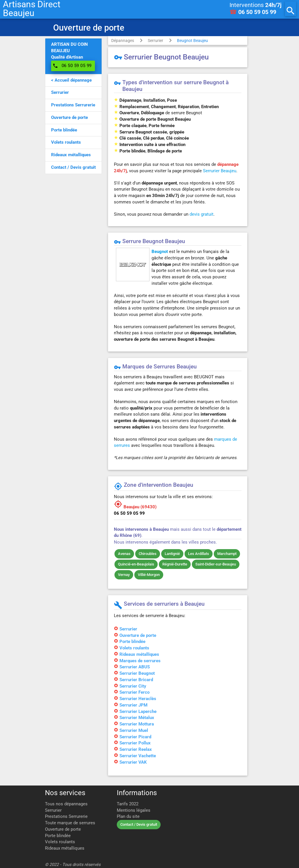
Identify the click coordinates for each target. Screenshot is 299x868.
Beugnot (160, 252)
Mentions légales (134, 810)
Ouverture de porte (63, 829)
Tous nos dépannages (66, 804)
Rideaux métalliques (65, 848)
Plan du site (128, 817)
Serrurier (155, 41)
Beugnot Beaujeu (192, 41)
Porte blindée (58, 836)
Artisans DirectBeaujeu (32, 9)
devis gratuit (201, 214)
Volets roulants (60, 842)
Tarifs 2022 (128, 804)
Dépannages (123, 41)
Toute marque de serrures (70, 823)
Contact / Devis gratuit (139, 824)
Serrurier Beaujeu (220, 171)
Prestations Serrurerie (66, 817)
